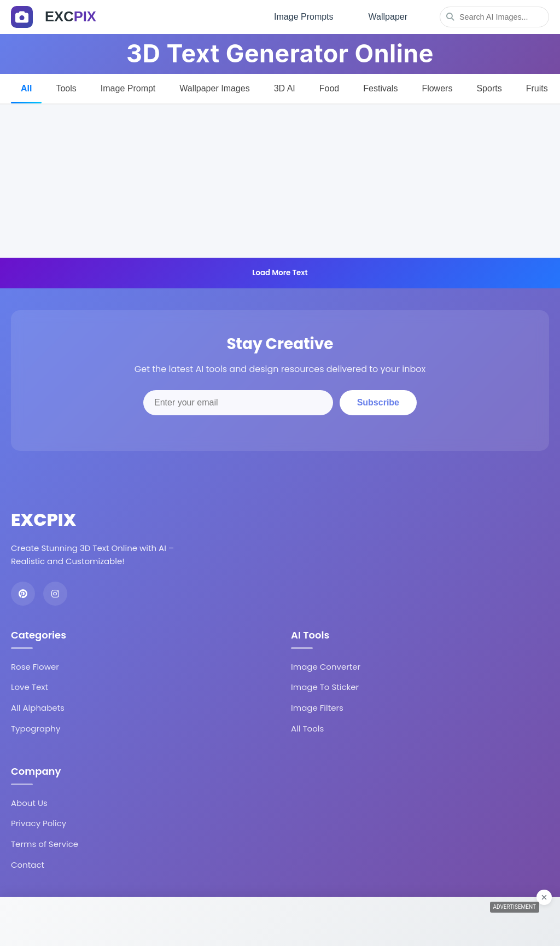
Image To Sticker (325, 687)
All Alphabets (38, 708)
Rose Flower (35, 667)
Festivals (380, 88)
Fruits (537, 88)
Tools (66, 88)
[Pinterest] (23, 594)
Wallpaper (388, 17)
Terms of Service (45, 844)
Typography (36, 729)
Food (329, 88)
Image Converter (326, 667)
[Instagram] (55, 594)
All (26, 88)
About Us (29, 803)
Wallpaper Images (214, 88)
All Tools (307, 729)
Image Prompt (128, 88)
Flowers (437, 88)
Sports (489, 88)
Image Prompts (304, 17)
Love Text (30, 687)
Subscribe (378, 402)
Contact (28, 865)
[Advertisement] (280, 181)
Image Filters (317, 708)
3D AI (285, 88)
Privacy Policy (39, 823)
